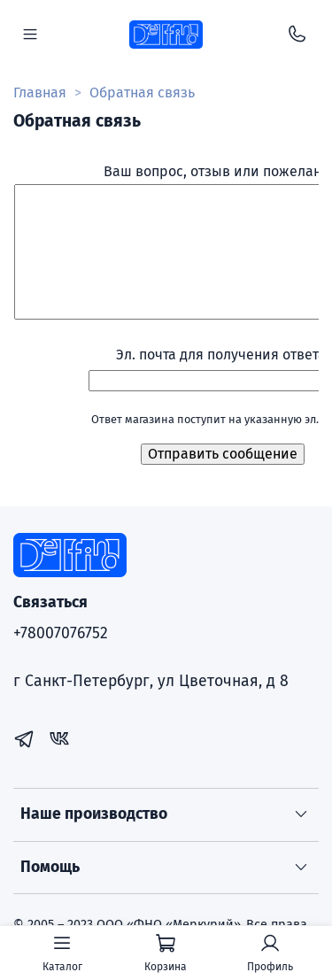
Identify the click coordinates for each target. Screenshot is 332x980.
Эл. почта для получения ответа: (223, 355)
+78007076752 (61, 633)
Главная (40, 93)
